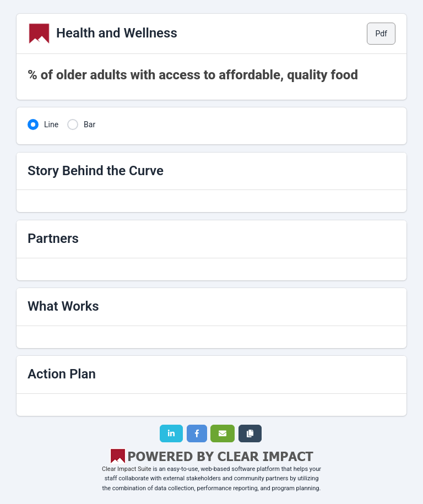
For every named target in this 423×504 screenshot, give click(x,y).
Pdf (381, 34)
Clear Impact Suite (127, 469)
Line (51, 124)
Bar (90, 124)
